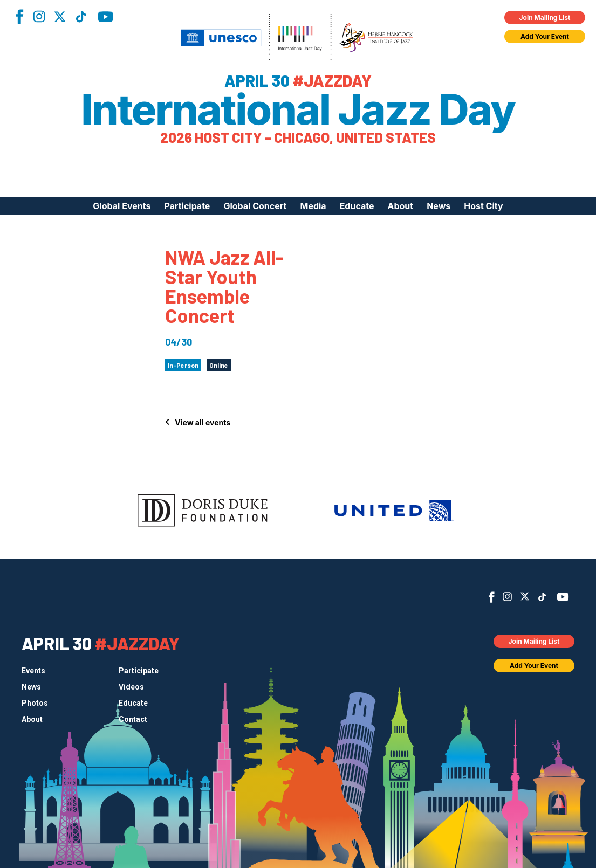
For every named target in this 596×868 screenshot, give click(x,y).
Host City (483, 206)
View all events (203, 422)
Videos (131, 687)
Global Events (122, 206)
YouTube (105, 17)
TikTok (81, 17)
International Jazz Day (298, 109)
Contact (133, 719)
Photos (35, 703)
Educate (357, 206)
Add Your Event (545, 36)
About (400, 206)
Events (33, 671)
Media (313, 206)
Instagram (39, 16)
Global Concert (255, 206)
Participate (187, 206)
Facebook (19, 16)
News (439, 206)
